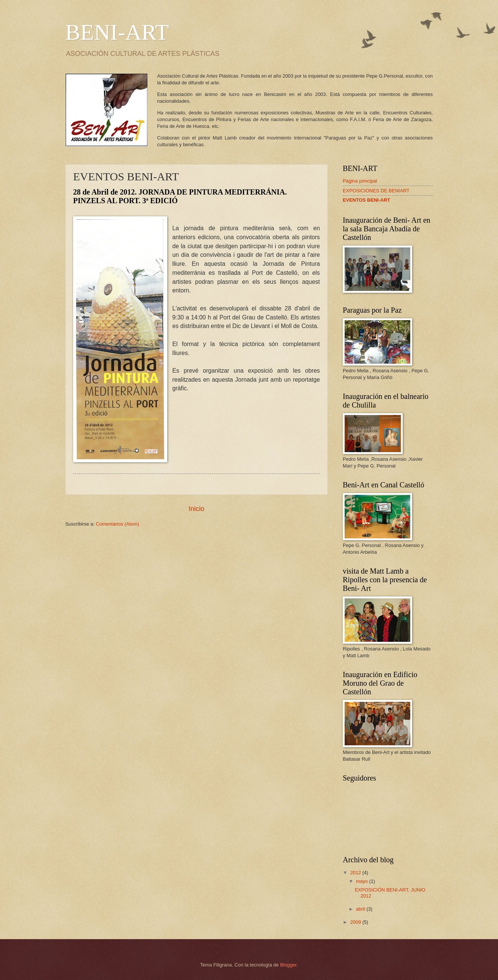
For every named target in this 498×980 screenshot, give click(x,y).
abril (361, 909)
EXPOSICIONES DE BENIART (376, 191)
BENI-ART (117, 32)
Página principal (360, 181)
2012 (356, 873)
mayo (362, 881)
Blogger (288, 965)
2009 (356, 922)
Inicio (196, 509)
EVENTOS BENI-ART (366, 200)
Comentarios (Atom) (118, 524)
